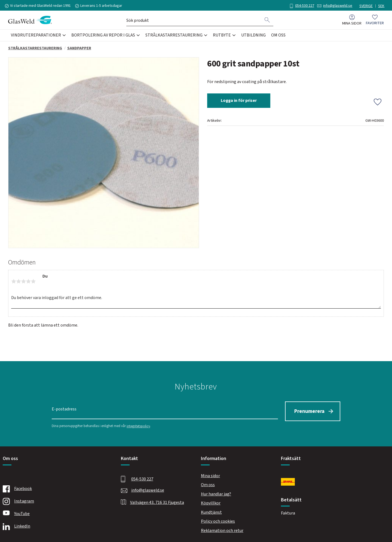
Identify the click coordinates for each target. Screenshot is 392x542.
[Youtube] (56, 512)
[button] (375, 21)
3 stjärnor (23, 281)
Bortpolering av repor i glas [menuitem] (103, 36)
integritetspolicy (138, 424)
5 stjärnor (33, 281)
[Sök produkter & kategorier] (194, 21)
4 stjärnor (28, 281)
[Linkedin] (56, 525)
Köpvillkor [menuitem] (211, 501)
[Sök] (267, 21)
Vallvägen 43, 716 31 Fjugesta (157, 500)
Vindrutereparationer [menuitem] (36, 36)
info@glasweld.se (335, 6)
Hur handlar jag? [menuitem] (216, 492)
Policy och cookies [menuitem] (218, 519)
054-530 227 (301, 6)
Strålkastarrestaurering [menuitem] (174, 36)
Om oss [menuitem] (278, 36)
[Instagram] (56, 500)
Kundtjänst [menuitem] (211, 510)
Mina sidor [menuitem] (352, 25)
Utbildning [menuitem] (253, 36)
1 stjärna (14, 281)
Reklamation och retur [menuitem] (222, 529)
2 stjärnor (19, 281)
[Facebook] (56, 487)
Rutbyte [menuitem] (222, 36)
